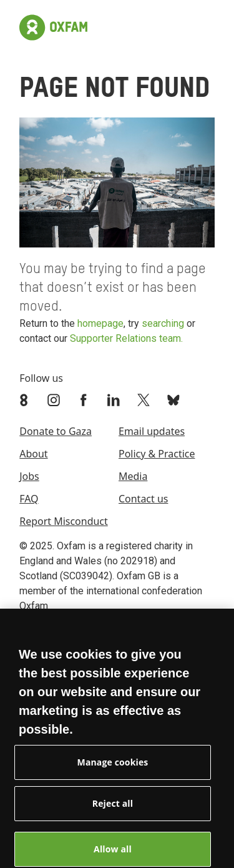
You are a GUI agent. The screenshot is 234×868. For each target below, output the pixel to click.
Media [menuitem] (133, 476)
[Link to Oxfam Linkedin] (115, 400)
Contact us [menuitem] (143, 499)
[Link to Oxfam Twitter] (145, 400)
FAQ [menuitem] (29, 499)
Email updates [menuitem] (152, 431)
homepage (100, 323)
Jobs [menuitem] (29, 476)
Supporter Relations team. (126, 338)
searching (163, 323)
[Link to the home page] (53, 27)
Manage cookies (113, 767)
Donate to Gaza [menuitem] (56, 431)
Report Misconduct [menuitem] (64, 521)
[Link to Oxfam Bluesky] (175, 400)
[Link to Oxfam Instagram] (55, 400)
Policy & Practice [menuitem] (157, 454)
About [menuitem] (33, 454)
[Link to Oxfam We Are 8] (25, 400)
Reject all (113, 808)
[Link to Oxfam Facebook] (85, 400)
